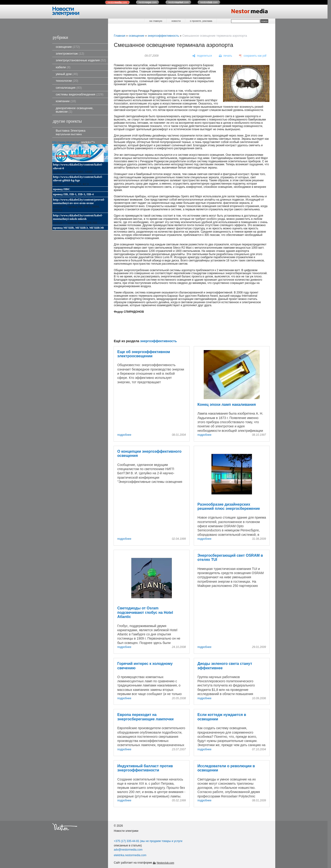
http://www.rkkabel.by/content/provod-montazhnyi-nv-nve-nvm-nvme (79, 201)
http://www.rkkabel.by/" (66, 142)
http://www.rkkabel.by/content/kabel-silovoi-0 (78, 166)
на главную (156, 21)
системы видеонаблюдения (80, 94)
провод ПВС (62, 189)
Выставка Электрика (71, 132)
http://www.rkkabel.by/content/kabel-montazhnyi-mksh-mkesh (78, 217)
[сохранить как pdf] (253, 56)
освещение (68, 47)
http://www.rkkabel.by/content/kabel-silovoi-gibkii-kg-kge (78, 179)
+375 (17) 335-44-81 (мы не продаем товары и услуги (148, 841)
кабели (63, 67)
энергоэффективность (163, 36)
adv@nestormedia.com (128, 850)
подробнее (124, 435)
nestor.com (117, 2)
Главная (120, 36)
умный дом (67, 74)
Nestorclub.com (165, 863)
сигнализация (69, 88)
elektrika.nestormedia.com (130, 855)
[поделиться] (202, 56)
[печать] (226, 56)
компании (66, 101)
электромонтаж (70, 54)
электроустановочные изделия (81, 60)
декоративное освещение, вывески (75, 110)
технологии (67, 81)
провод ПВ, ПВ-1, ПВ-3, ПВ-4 (73, 194)
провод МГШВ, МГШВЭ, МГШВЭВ (78, 228)
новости (176, 21)
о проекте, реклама (201, 21)
